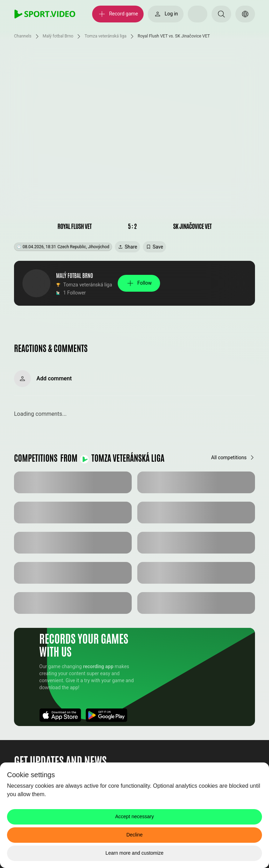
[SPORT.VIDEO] (45, 14)
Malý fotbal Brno (58, 36)
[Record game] (118, 14)
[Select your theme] (198, 14)
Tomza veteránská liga (105, 36)
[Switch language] (245, 14)
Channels (23, 36)
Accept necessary (135, 816)
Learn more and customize (134, 853)
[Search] (221, 14)
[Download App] (60, 715)
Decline (135, 835)
